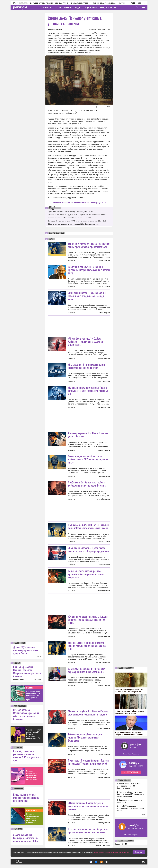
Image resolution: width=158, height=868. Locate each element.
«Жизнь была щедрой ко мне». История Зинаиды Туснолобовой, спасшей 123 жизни (88, 620)
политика (18, 747)
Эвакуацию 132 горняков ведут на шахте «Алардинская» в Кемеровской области (77, 215)
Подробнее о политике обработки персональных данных (111, 852)
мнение (17, 663)
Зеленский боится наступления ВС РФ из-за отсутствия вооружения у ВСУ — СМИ (34, 734)
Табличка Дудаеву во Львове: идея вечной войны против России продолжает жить (89, 245)
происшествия (20, 706)
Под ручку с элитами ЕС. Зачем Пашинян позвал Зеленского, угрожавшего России (88, 526)
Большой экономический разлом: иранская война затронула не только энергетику (86, 574)
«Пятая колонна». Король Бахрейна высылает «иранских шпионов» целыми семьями (88, 806)
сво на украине (124, 780)
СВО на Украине (62, 3)
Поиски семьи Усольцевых (105, 3)
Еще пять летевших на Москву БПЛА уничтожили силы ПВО (69, 218)
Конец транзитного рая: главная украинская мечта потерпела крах (26, 797)
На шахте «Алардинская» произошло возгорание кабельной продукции (33, 818)
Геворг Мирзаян (104, 287)
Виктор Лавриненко (103, 663)
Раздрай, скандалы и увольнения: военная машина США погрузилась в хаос (27, 756)
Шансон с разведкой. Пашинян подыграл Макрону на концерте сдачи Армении (27, 671)
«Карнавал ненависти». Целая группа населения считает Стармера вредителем (88, 549)
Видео (78, 7)
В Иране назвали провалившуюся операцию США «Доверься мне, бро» (33, 695)
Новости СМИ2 (121, 844)
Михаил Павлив (105, 476)
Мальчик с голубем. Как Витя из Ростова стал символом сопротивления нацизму (88, 713)
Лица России (90, 7)
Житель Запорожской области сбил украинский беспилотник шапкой (32, 775)
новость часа (19, 643)
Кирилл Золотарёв (104, 728)
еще (144, 814)
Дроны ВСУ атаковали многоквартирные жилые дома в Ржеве (26, 650)
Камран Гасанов (104, 777)
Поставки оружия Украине (41, 3)
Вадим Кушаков (104, 450)
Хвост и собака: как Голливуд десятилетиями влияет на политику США (26, 838)
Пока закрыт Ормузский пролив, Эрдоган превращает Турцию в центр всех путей (88, 762)
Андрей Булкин (105, 565)
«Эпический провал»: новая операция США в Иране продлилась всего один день (87, 296)
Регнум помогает (109, 7)
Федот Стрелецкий (103, 381)
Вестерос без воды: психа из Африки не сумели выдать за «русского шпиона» (88, 830)
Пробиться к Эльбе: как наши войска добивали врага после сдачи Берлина (87, 484)
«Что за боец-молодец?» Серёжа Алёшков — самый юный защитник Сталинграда (86, 341)
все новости (17, 657)
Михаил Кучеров (104, 358)
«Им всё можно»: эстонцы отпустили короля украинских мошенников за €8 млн (87, 646)
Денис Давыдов (105, 261)
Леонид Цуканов (104, 408)
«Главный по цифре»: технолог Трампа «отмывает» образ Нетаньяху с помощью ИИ (88, 391)
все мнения (37, 680)
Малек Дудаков (105, 313)
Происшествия (32, 810)
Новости (47, 7)
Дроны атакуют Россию (81, 3)
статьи (51, 239)
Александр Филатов (55, 29)
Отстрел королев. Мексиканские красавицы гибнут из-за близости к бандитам (26, 714)
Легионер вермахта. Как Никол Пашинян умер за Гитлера (88, 435)
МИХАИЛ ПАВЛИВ (19, 680)
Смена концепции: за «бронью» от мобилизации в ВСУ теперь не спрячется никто (88, 459)
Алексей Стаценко (104, 499)
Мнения (68, 7)
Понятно (139, 852)
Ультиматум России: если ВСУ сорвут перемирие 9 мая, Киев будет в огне (86, 670)
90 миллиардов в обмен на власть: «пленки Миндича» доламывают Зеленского (85, 737)
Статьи (57, 7)
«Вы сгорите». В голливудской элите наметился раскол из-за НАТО (86, 366)
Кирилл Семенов (104, 591)
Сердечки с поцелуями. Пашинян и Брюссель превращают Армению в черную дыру (89, 270)
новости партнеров (56, 233)
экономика (18, 789)
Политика (30, 688)
